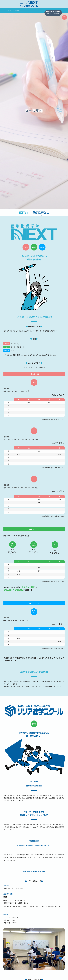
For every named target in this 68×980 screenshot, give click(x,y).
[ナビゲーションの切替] (64, 17)
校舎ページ (51, 906)
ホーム (7, 11)
